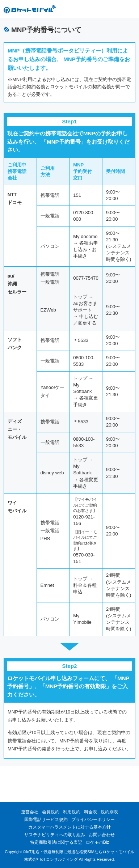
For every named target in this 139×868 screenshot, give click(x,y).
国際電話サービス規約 (46, 820)
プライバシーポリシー (93, 820)
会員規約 (51, 812)
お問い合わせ (102, 835)
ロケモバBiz (98, 842)
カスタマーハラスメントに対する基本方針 (69, 827)
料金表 (90, 812)
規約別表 (109, 812)
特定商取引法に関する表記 (56, 842)
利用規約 (72, 812)
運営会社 (30, 812)
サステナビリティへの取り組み (55, 835)
